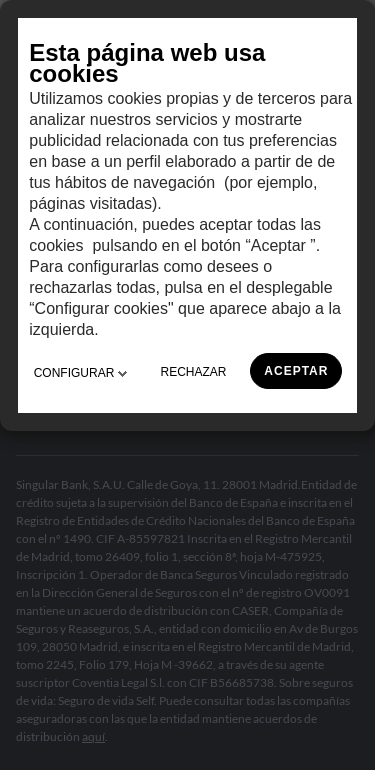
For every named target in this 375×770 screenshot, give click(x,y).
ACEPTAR (296, 371)
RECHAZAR (194, 372)
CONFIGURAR (80, 373)
